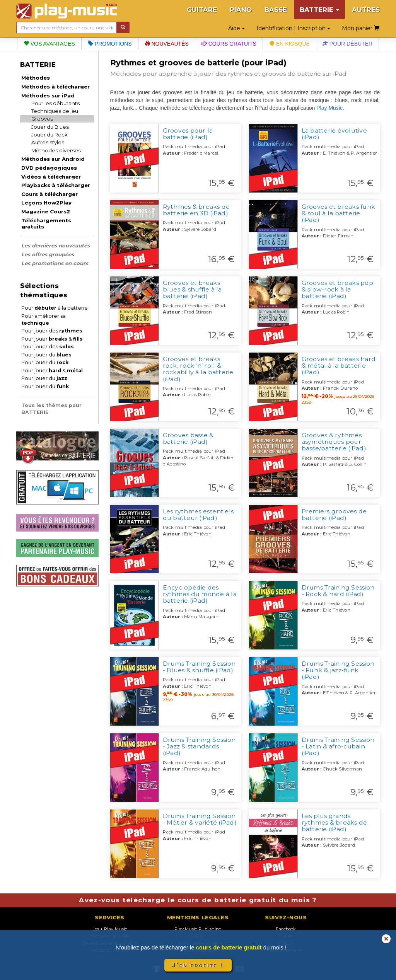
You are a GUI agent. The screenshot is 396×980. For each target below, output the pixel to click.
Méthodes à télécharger (55, 87)
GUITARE (202, 10)
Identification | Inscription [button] (293, 28)
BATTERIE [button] (319, 10)
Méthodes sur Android (53, 159)
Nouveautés (167, 44)
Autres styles (48, 142)
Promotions (110, 44)
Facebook (286, 929)
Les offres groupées (48, 254)
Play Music (329, 108)
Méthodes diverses (56, 150)
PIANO (241, 10)
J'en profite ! (198, 965)
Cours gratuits (229, 44)
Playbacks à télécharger (56, 185)
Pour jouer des (52, 331)
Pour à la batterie (55, 308)
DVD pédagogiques (49, 168)
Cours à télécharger (49, 194)
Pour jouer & (52, 339)
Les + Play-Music (110, 929)
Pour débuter (347, 44)
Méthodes (36, 78)
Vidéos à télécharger (51, 177)
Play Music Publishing (198, 929)
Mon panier (361, 28)
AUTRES (366, 10)
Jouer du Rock (49, 135)
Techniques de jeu (55, 111)
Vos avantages (49, 44)
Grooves (42, 119)
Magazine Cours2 (46, 211)
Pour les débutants (55, 103)
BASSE (276, 10)
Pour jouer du (46, 355)
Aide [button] (236, 28)
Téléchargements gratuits (46, 223)
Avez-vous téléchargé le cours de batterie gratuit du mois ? (198, 900)
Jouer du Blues (50, 127)
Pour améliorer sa (44, 320)
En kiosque (289, 44)
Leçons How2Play (46, 203)
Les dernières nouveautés (55, 245)
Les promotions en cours (55, 263)
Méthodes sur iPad (48, 95)
